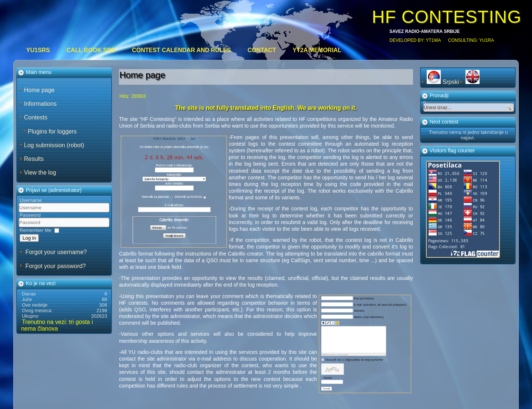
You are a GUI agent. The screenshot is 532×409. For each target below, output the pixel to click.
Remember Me (35, 230)
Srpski (444, 82)
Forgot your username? (56, 252)
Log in (29, 238)
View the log (40, 173)
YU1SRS (38, 50)
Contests (36, 117)
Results (34, 159)
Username (31, 200)
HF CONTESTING (446, 17)
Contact (262, 50)
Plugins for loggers (52, 131)
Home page (39, 90)
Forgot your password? (56, 266)
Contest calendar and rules (181, 50)
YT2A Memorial (317, 50)
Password (30, 215)
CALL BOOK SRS (91, 50)
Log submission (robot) (54, 145)
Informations (40, 104)
